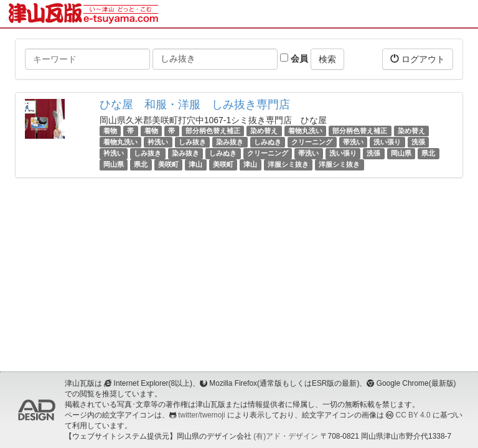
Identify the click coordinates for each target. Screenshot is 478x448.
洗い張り (387, 142)
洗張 (418, 142)
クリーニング (312, 142)
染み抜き (230, 142)
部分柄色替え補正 (213, 131)
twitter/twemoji (201, 415)
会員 (294, 58)
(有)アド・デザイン (286, 436)
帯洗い (353, 142)
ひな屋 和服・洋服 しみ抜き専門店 (195, 105)
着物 (110, 131)
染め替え (264, 131)
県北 (428, 153)
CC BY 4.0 (413, 415)
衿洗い (158, 142)
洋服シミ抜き (288, 165)
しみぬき (268, 142)
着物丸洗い (305, 131)
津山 (195, 165)
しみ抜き (192, 142)
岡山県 (401, 153)
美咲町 (168, 165)
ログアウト (418, 59)
